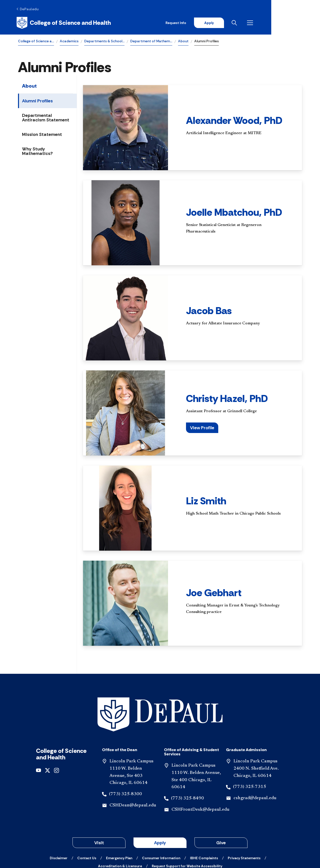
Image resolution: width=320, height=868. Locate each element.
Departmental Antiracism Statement (46, 118)
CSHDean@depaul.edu (133, 771)
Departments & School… (104, 42)
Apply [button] (160, 809)
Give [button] (221, 809)
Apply (255, 23)
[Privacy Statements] (244, 824)
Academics (69, 42)
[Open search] (282, 23)
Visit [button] (99, 809)
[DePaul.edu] (29, 9)
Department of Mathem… (151, 42)
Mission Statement (42, 135)
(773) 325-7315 (249, 753)
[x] (47, 736)
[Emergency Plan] (119, 824)
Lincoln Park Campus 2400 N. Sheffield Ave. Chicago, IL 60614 (256, 735)
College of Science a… (36, 42)
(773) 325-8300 (125, 760)
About (183, 42)
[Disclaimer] (59, 824)
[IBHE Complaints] (204, 824)
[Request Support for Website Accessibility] (187, 832)
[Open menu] (298, 23)
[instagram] (56, 736)
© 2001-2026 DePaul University (160, 846)
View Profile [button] (202, 428)
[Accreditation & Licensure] (120, 832)
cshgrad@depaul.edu (255, 764)
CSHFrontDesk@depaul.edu (200, 776)
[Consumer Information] (161, 824)
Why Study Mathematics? (37, 152)
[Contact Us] (87, 824)
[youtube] (38, 736)
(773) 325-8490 (187, 764)
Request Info (222, 23)
